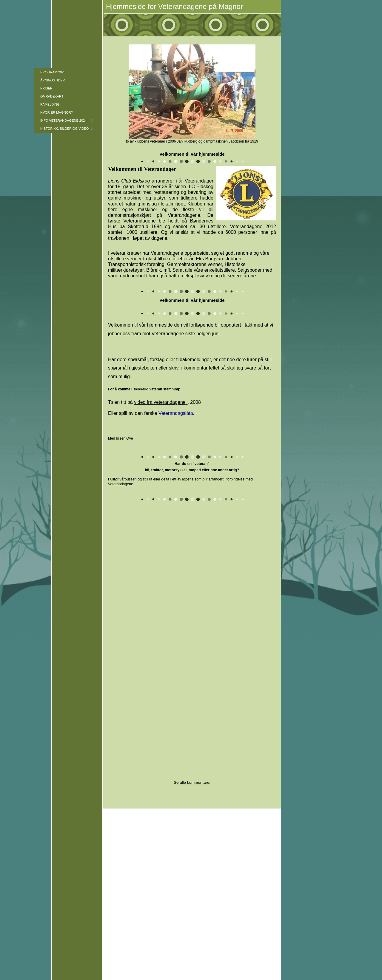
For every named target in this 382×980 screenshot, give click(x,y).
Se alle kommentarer (192, 782)
